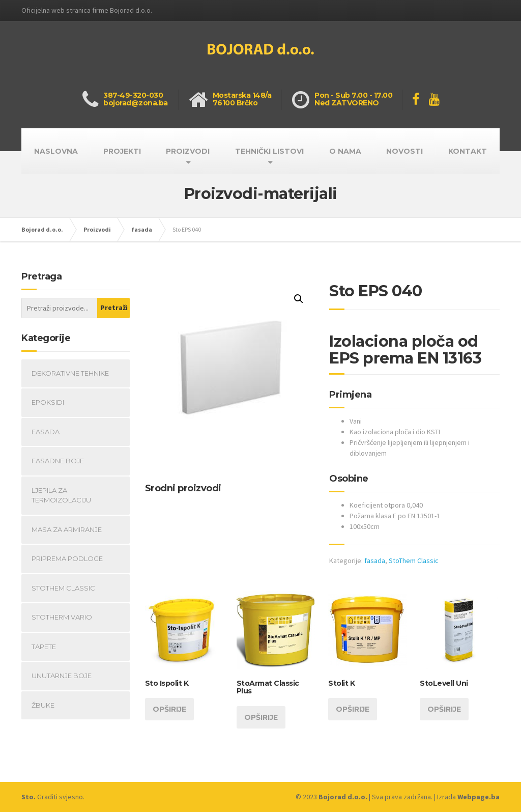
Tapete (44, 647)
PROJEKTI (122, 151)
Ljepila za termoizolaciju (61, 495)
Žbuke (43, 705)
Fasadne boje (58, 461)
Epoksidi (48, 402)
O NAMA (345, 151)
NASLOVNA (56, 151)
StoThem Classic (414, 561)
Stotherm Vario (62, 617)
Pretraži (114, 307)
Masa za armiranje (67, 529)
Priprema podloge (67, 558)
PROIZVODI (188, 151)
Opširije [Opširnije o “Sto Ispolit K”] (169, 709)
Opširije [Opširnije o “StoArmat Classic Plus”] (261, 717)
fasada (375, 561)
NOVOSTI (404, 151)
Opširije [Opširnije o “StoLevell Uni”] (444, 709)
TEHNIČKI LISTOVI (269, 151)
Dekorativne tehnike (70, 373)
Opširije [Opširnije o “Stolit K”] (353, 709)
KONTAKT (468, 151)
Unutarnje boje (62, 676)
